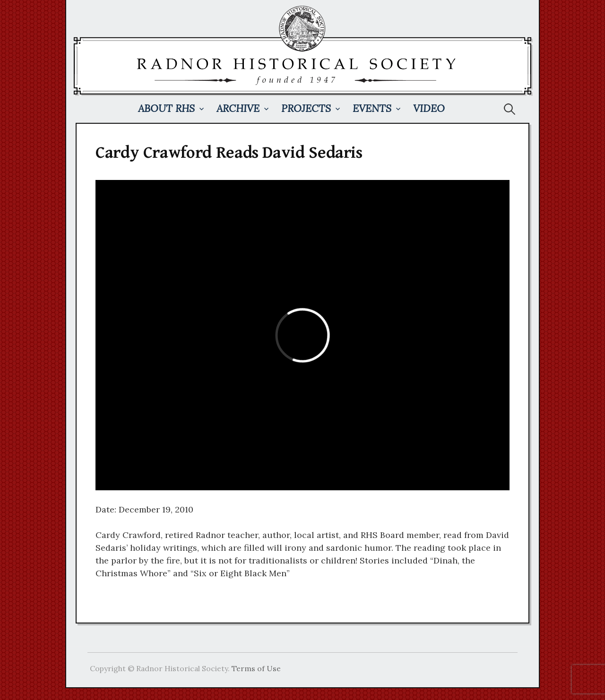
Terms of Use (256, 668)
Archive (238, 108)
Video (429, 108)
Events (372, 108)
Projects (306, 108)
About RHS (166, 108)
